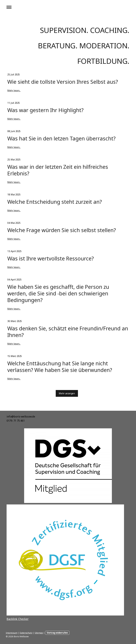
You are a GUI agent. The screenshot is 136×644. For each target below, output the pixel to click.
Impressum (12, 633)
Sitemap (39, 633)
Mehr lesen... (14, 90)
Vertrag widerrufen (57, 633)
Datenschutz (26, 633)
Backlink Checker (18, 619)
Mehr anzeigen (67, 393)
